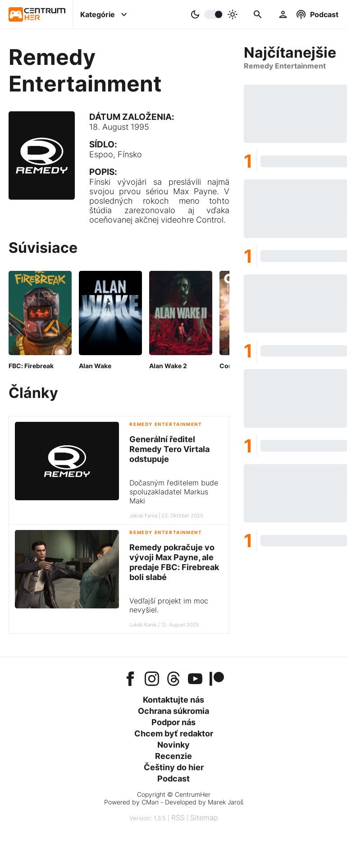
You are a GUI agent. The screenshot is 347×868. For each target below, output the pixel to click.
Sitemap (204, 818)
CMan (150, 802)
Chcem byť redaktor (174, 733)
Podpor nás (173, 722)
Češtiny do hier (174, 767)
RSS (178, 818)
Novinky (173, 745)
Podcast (173, 779)
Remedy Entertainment (166, 424)
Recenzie (173, 756)
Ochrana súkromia (173, 711)
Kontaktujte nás (173, 700)
